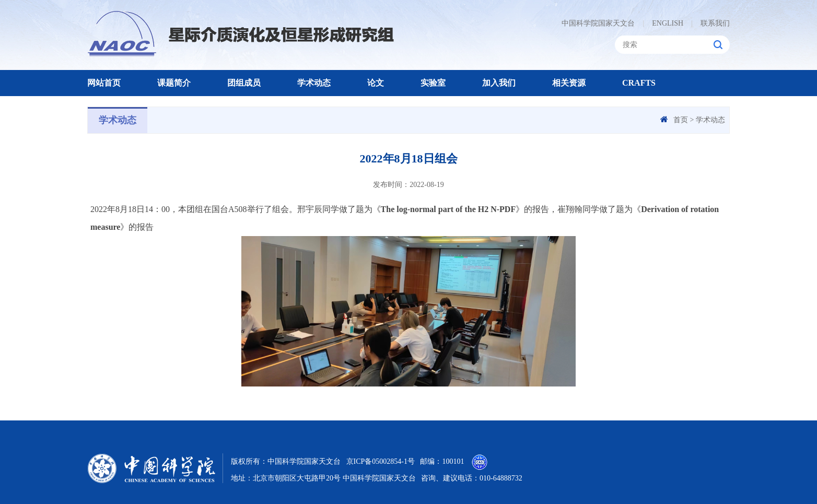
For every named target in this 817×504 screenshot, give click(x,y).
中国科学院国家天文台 (598, 23)
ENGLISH (663, 23)
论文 (376, 83)
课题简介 (174, 83)
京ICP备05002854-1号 (381, 461)
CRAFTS (639, 83)
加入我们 (499, 83)
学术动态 (314, 83)
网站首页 (104, 83)
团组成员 (244, 83)
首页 (681, 120)
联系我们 (710, 23)
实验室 (433, 83)
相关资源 (569, 83)
